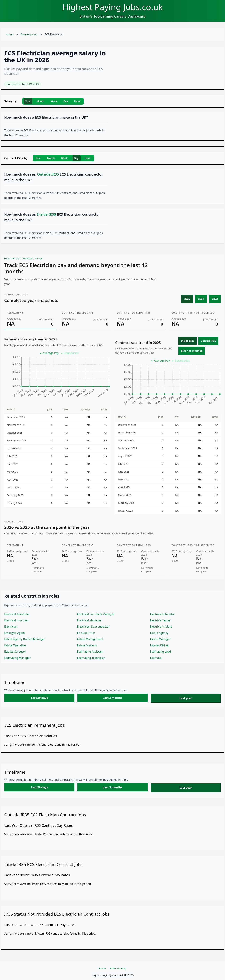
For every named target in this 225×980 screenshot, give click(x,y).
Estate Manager (160, 639)
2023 (215, 299)
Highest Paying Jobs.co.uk (112, 7)
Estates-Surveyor (15, 652)
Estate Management (90, 639)
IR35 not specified (192, 351)
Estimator (156, 658)
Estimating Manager (17, 658)
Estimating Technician (91, 658)
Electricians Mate (161, 627)
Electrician (11, 627)
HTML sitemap (118, 968)
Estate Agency (159, 633)
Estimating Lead (160, 652)
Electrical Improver (16, 620)
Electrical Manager (89, 620)
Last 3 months (112, 698)
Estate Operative (15, 645)
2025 (187, 299)
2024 (201, 299)
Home (10, 34)
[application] (57, 376)
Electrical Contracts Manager (96, 614)
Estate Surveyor (87, 645)
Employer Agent (15, 633)
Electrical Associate (16, 614)
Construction (29, 34)
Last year (186, 698)
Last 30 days (39, 698)
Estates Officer (159, 645)
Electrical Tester (160, 620)
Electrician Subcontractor (93, 627)
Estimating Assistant (90, 652)
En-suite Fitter (86, 633)
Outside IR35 (208, 341)
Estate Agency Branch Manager (24, 639)
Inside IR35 (188, 341)
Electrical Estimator (162, 614)
